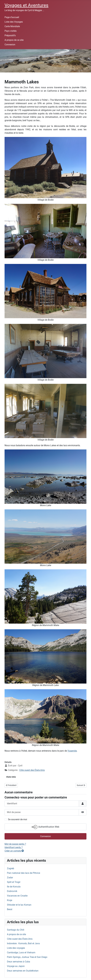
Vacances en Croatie (17, 896)
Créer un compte (14, 851)
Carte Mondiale (12, 26)
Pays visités (11, 31)
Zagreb (11, 868)
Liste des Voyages (14, 22)
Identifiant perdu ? (14, 847)
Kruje (10, 900)
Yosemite (72, 751)
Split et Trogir (14, 882)
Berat (10, 909)
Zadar (10, 878)
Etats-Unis (11, 777)
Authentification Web (45, 827)
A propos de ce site (14, 40)
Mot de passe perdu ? (15, 844)
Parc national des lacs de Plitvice (23, 873)
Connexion (10, 45)
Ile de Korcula (14, 887)
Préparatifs (10, 35)
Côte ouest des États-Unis (32, 770)
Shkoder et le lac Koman (19, 905)
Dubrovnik (12, 891)
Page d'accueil (12, 17)
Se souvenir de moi (18, 819)
